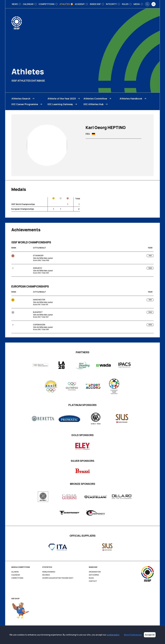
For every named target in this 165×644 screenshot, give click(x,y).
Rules (91, 578)
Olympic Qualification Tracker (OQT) (58, 578)
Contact (93, 581)
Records (46, 575)
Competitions (17, 578)
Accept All (150, 635)
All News (15, 572)
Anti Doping (94, 575)
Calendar (16, 575)
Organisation (95, 572)
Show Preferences (133, 635)
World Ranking (49, 572)
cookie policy (113, 635)
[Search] (147, 4)
